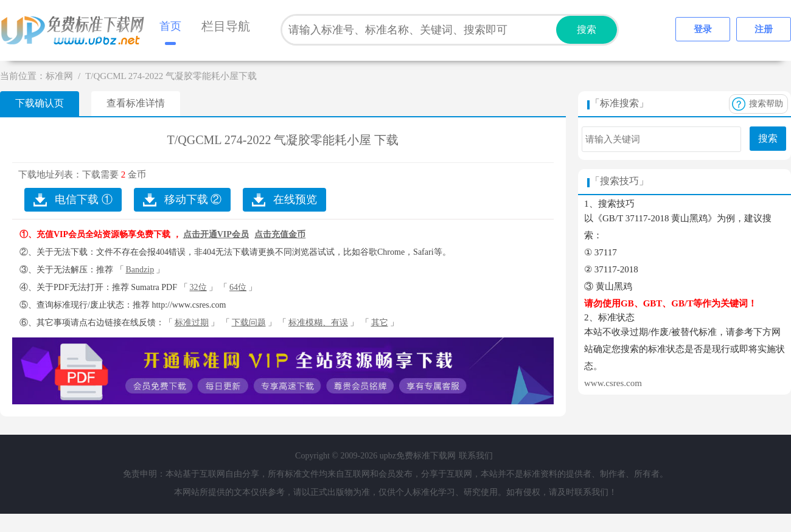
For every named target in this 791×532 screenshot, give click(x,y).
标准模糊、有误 (318, 323)
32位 (198, 287)
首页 (170, 26)
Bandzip (140, 270)
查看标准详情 (136, 103)
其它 (380, 323)
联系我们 (476, 456)
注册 (764, 29)
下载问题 (249, 323)
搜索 (587, 29)
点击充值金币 (280, 234)
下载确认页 (40, 103)
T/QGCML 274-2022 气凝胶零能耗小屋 (270, 140)
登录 (703, 29)
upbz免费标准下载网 (76, 30)
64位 (238, 287)
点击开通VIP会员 (216, 234)
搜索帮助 (766, 104)
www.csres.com (613, 383)
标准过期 (192, 323)
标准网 (59, 76)
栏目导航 (226, 26)
